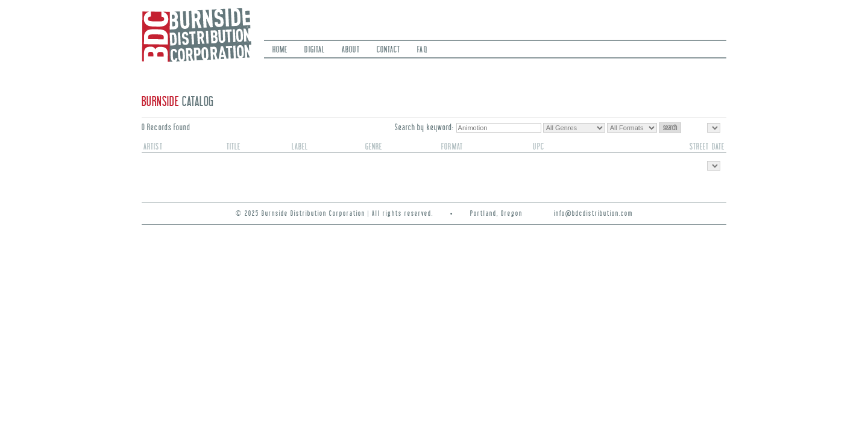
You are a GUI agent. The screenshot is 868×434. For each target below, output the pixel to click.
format (452, 147)
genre (374, 147)
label (300, 147)
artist (153, 147)
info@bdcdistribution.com (593, 214)
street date (707, 147)
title (234, 147)
